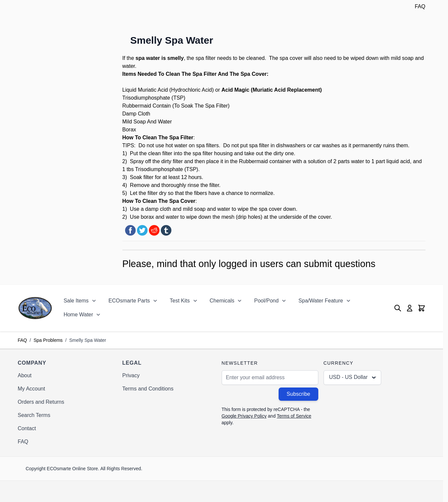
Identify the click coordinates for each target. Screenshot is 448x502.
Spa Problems (48, 340)
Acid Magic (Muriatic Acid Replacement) (271, 90)
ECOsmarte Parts (129, 301)
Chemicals (222, 301)
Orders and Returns (41, 402)
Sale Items (76, 301)
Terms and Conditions (148, 389)
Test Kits (180, 301)
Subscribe (298, 394)
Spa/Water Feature (321, 301)
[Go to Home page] (35, 308)
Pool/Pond (266, 301)
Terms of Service (294, 416)
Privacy (131, 375)
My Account (32, 389)
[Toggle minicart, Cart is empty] (422, 308)
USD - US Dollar (353, 378)
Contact (27, 428)
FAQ (420, 6)
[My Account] (410, 308)
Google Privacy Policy (244, 416)
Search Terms (34, 415)
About (25, 375)
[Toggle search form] (398, 308)
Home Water (78, 315)
